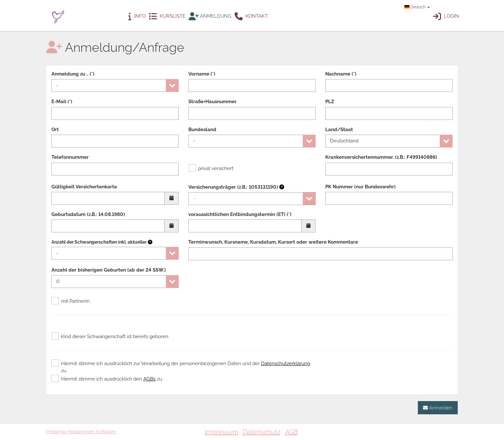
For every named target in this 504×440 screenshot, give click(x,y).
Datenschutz (262, 432)
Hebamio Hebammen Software (81, 432)
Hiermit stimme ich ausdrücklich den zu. (107, 379)
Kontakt (251, 17)
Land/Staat (339, 130)
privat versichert (211, 168)
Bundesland (202, 130)
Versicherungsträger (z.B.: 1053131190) (236, 187)
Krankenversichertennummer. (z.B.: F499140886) (381, 157)
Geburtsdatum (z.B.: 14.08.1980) (88, 214)
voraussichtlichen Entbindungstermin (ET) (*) (240, 214)
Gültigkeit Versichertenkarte (84, 187)
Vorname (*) (202, 74)
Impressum (221, 432)
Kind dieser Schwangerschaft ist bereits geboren (110, 337)
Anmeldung (210, 17)
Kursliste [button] (167, 17)
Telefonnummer (70, 157)
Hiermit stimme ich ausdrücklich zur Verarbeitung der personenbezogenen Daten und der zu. (181, 367)
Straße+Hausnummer (212, 102)
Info (137, 17)
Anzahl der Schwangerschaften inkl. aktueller (99, 242)
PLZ (330, 102)
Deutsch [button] (417, 7)
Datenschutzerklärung (286, 364)
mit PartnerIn (71, 301)
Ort (55, 130)
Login (446, 17)
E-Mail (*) (62, 102)
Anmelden (438, 408)
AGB (292, 432)
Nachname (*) (341, 74)
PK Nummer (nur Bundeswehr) (360, 187)
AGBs (149, 379)
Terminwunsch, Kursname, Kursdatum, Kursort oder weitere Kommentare (273, 242)
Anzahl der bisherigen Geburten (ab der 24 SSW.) (109, 270)
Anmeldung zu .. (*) (73, 74)
